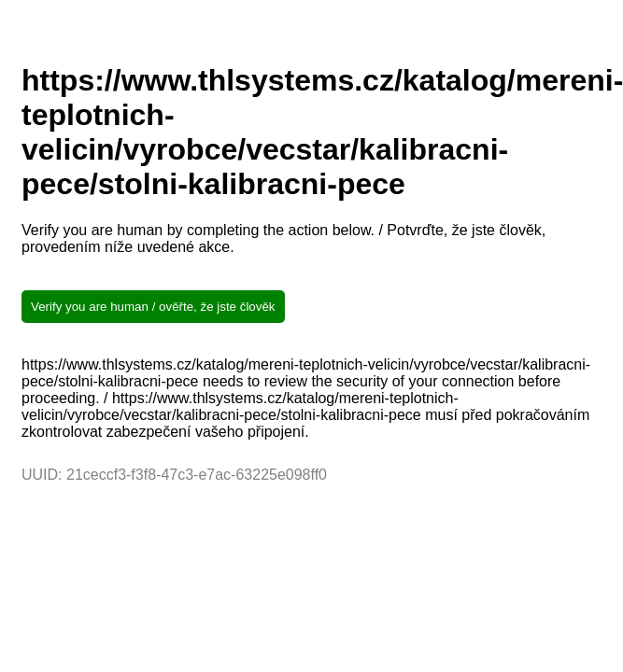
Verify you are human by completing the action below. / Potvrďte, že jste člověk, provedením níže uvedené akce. (283, 238)
